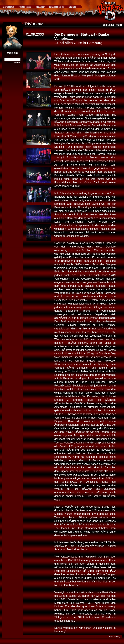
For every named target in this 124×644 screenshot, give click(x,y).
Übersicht (12, 53)
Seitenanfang (114, 637)
